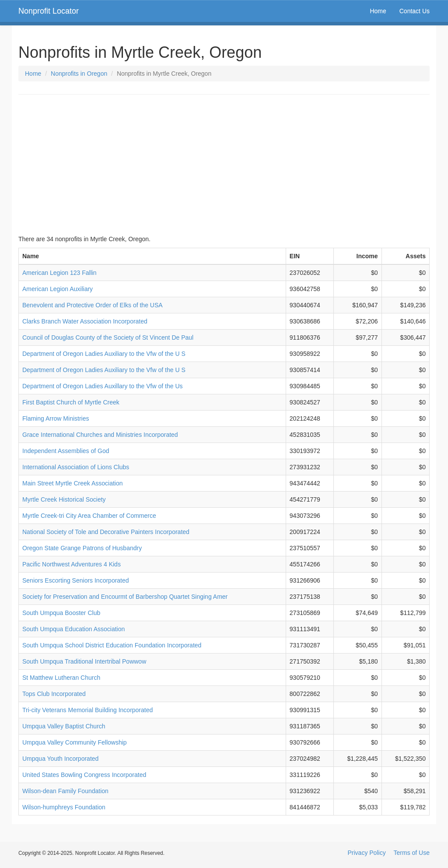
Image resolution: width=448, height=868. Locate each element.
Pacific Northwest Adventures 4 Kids (72, 564)
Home (378, 11)
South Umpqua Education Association (73, 629)
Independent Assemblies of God (66, 451)
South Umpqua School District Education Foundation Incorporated (112, 645)
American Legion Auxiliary (58, 289)
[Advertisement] (224, 165)
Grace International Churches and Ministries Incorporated (100, 435)
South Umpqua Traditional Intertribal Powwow (84, 661)
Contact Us (415, 11)
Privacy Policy (367, 853)
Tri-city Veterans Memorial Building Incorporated (87, 710)
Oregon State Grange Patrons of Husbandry (82, 548)
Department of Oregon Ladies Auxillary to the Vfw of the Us (103, 386)
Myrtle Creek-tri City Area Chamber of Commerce (89, 516)
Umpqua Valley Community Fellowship (75, 742)
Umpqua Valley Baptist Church (64, 726)
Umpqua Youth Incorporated (60, 759)
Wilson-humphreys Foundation (64, 807)
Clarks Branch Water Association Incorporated (85, 321)
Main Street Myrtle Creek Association (73, 483)
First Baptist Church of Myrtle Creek (71, 402)
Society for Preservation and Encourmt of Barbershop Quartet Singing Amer (125, 597)
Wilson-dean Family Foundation (65, 791)
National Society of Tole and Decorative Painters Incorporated (106, 532)
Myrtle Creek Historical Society (64, 499)
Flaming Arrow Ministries (56, 418)
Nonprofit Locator (49, 11)
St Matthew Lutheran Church (61, 678)
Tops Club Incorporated (54, 694)
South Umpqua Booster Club (61, 613)
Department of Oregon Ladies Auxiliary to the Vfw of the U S (104, 354)
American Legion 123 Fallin (59, 273)
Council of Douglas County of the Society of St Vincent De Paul (108, 337)
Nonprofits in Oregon (79, 74)
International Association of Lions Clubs (76, 467)
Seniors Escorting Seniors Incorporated (76, 580)
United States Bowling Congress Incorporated (84, 775)
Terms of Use (412, 853)
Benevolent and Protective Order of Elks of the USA (93, 305)
